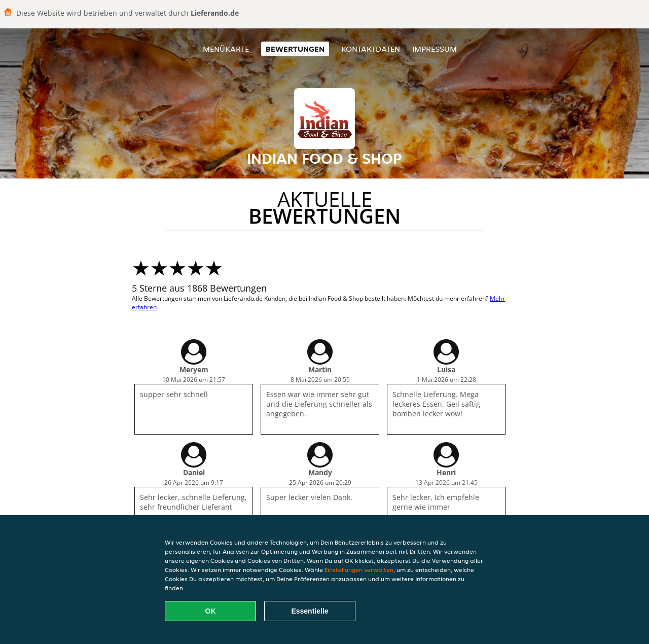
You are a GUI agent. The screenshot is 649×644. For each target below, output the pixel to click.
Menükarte (226, 49)
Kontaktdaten (371, 49)
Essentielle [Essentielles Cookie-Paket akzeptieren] (310, 611)
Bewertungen (295, 49)
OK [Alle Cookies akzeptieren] (211, 611)
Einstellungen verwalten (359, 570)
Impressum (435, 49)
